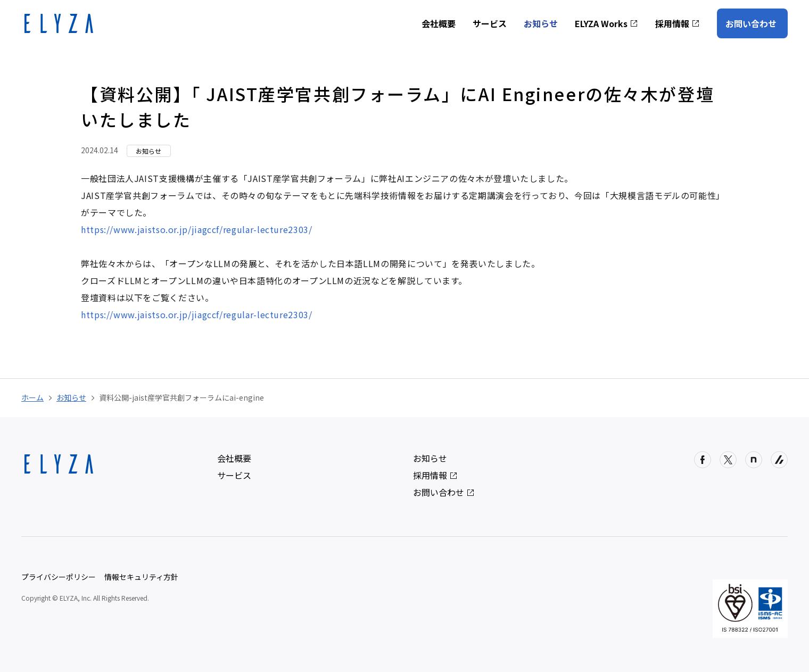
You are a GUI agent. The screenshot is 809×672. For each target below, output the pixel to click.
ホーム (32, 397)
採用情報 (678, 23)
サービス (490, 23)
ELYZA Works (606, 23)
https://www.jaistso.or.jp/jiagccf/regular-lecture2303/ (197, 229)
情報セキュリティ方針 (141, 577)
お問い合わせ (751, 23)
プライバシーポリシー (59, 577)
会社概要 (439, 23)
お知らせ (541, 23)
